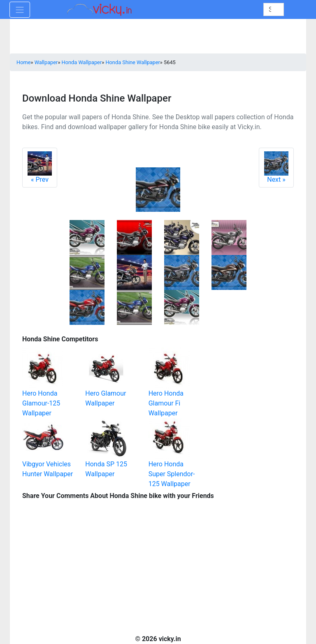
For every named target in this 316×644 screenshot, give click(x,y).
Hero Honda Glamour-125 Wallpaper (41, 403)
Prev (40, 167)
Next (276, 167)
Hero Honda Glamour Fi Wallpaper (166, 403)
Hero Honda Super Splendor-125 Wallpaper (172, 474)
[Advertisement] (253, 374)
